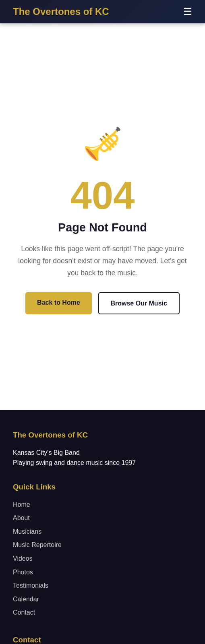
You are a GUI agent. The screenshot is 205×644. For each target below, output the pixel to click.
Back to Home (59, 302)
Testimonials (31, 585)
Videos (23, 558)
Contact (24, 612)
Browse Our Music (139, 303)
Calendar (26, 599)
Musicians (27, 532)
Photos (23, 572)
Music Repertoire (37, 545)
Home (22, 505)
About (21, 518)
